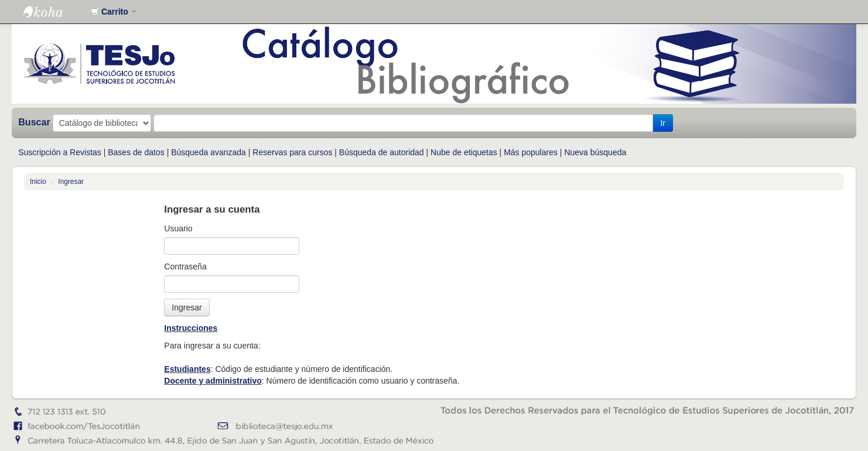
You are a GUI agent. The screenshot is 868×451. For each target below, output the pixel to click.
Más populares (531, 152)
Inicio (38, 182)
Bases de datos (136, 152)
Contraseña (185, 266)
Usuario (178, 228)
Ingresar (71, 182)
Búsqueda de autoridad (382, 152)
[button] (114, 12)
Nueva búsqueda (595, 152)
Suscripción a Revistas (60, 152)
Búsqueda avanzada (209, 152)
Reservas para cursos (292, 152)
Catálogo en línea (53, 12)
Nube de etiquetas (464, 152)
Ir (663, 123)
